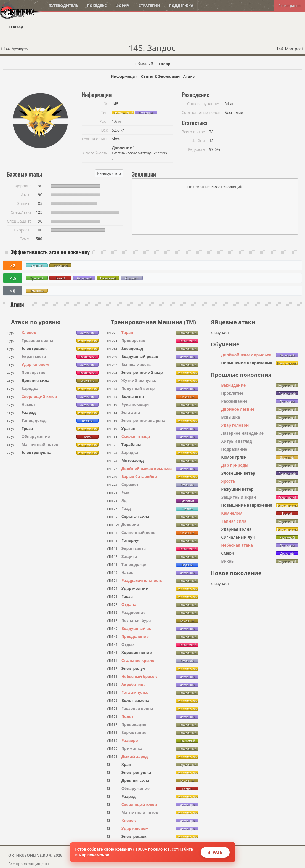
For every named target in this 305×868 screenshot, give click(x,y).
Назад (16, 27)
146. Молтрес (290, 49)
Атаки (189, 76)
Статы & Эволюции (160, 76)
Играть (215, 852)
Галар (164, 64)
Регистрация (290, 6)
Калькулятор (109, 173)
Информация (124, 76)
